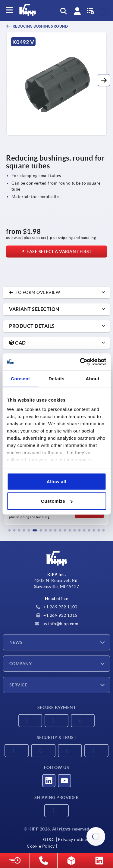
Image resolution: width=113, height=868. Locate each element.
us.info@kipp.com (57, 624)
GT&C (49, 839)
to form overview (35, 292)
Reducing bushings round (40, 26)
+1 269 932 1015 (57, 615)
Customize (57, 501)
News (16, 642)
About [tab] (93, 378)
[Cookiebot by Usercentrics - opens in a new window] (80, 362)
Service (18, 685)
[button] (104, 80)
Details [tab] (56, 378)
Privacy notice (72, 839)
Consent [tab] (20, 378)
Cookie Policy (41, 846)
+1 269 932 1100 (57, 607)
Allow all (56, 481)
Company (20, 664)
